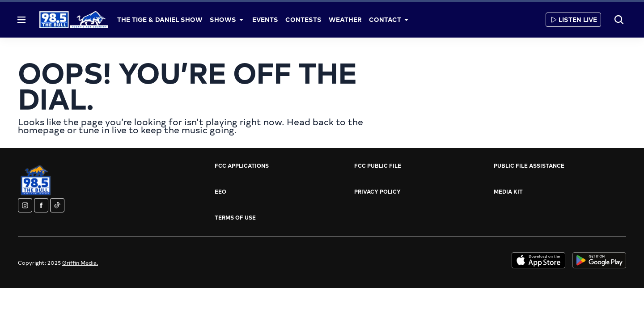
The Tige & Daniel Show (160, 19)
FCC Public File (378, 165)
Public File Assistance (529, 165)
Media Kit (508, 191)
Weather (345, 19)
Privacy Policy (377, 191)
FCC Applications (242, 165)
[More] (241, 20)
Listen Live (573, 19)
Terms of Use (235, 217)
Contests (303, 19)
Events (265, 19)
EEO (220, 191)
